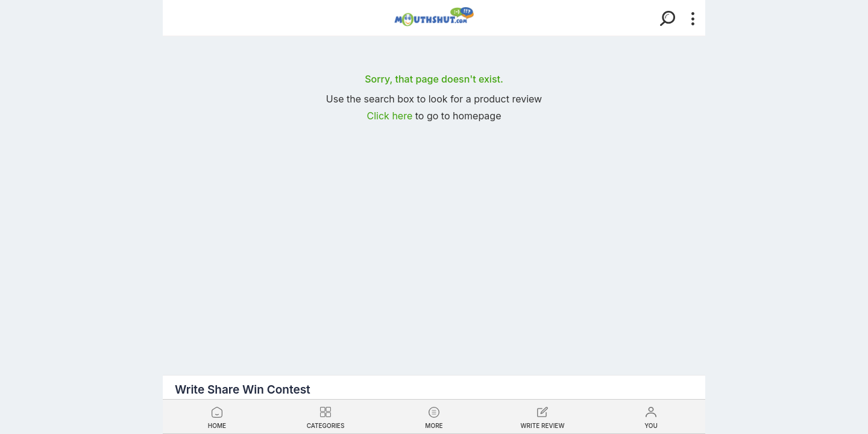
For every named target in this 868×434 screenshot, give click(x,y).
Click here (391, 116)
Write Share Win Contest (243, 390)
